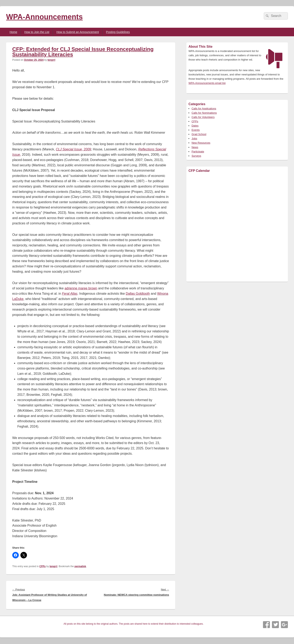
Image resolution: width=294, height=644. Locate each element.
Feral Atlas (70, 294)
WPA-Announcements (44, 17)
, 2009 (86, 149)
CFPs (43, 566)
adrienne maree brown (81, 288)
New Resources (201, 143)
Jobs (194, 138)
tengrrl (51, 60)
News (195, 147)
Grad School (199, 134)
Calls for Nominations (204, 113)
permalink (80, 566)
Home (13, 32)
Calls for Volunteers (203, 117)
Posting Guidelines (118, 32)
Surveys (196, 156)
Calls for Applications (204, 109)
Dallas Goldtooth (138, 294)
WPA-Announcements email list (207, 83)
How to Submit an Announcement (78, 32)
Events (196, 130)
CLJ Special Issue (69, 149)
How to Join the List (37, 32)
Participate (198, 152)
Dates (195, 126)
